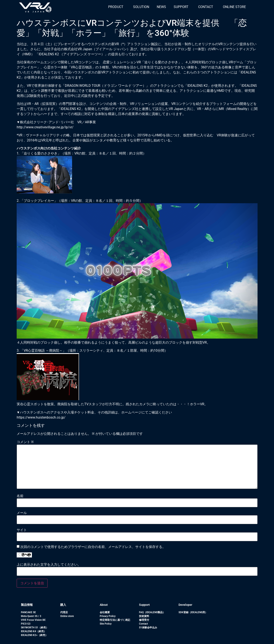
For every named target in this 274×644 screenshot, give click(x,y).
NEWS (161, 7)
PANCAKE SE (28, 612)
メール (22, 513)
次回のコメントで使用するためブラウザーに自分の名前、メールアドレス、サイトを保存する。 (93, 547)
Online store (67, 616)
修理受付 (144, 620)
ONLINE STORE (234, 7)
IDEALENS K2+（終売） (34, 635)
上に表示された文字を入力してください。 (49, 565)
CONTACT (206, 7)
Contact (143, 624)
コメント (25, 442)
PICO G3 (26, 624)
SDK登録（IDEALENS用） (193, 612)
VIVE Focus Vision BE (33, 620)
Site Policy (106, 624)
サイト (22, 530)
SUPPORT (181, 7)
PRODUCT (116, 7)
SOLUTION (141, 7)
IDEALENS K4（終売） (34, 631)
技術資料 (144, 616)
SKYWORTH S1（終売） (35, 628)
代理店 (64, 612)
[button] (117, 7)
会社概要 (105, 612)
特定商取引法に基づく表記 (115, 620)
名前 (20, 496)
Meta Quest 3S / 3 (31, 616)
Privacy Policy (108, 616)
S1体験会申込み (148, 628)
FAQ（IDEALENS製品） (152, 612)
